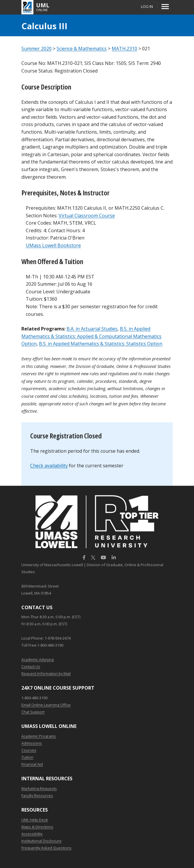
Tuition (27, 757)
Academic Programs (39, 736)
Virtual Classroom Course (87, 216)
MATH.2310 (124, 49)
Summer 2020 (36, 49)
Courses (29, 750)
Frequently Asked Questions (46, 848)
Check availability (49, 466)
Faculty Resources (37, 795)
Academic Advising (38, 659)
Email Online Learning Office (46, 705)
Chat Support (33, 712)
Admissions (32, 743)
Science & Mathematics (82, 49)
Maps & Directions (37, 827)
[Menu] (165, 6)
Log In (147, 6)
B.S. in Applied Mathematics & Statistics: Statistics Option (101, 344)
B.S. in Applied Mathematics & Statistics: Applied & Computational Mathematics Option (91, 336)
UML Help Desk (35, 820)
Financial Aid (32, 764)
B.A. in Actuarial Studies (92, 329)
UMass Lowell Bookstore (53, 245)
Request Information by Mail (46, 674)
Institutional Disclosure (41, 841)
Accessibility (32, 834)
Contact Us (31, 666)
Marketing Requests (39, 788)
